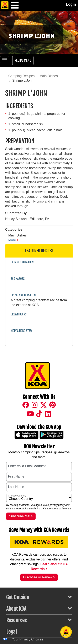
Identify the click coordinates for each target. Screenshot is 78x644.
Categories (14, 229)
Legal (39, 631)
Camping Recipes (21, 76)
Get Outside (39, 597)
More (12, 240)
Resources (39, 620)
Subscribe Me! (21, 516)
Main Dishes (49, 76)
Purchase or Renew (39, 577)
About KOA (39, 609)
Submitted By (16, 213)
